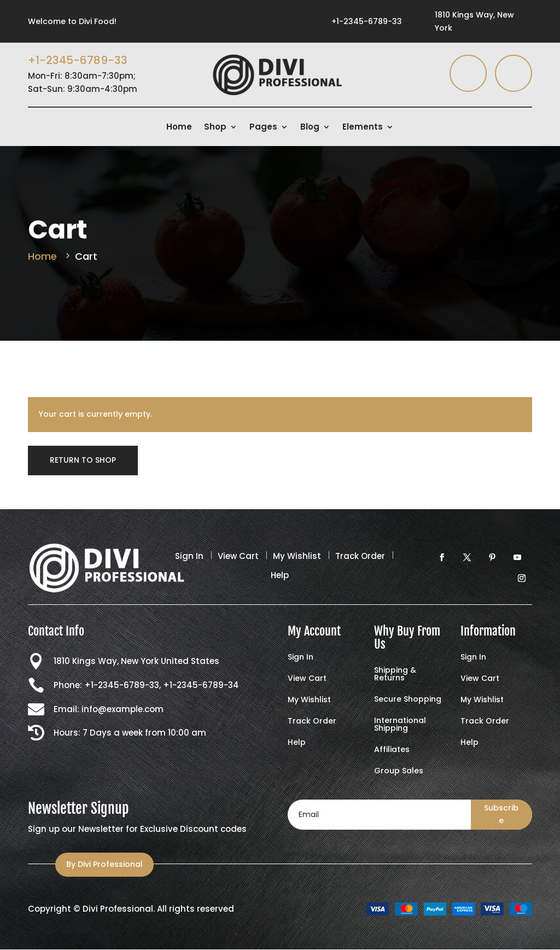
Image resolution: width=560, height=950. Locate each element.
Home (179, 128)
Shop (215, 128)
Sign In (189, 556)
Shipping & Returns (395, 675)
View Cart (238, 556)
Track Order (360, 556)
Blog (310, 128)
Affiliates (392, 750)
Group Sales (399, 771)
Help (280, 575)
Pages (263, 128)
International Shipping (400, 725)
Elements (363, 128)
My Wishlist (297, 556)
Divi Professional (118, 909)
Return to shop (83, 460)
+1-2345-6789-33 (367, 21)
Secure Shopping (408, 700)
